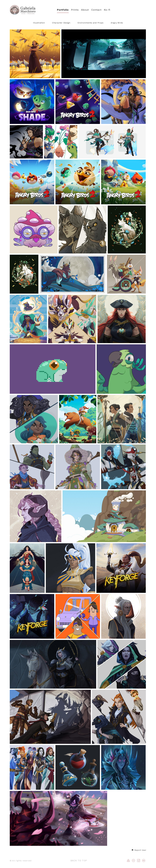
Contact (96, 10)
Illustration (39, 23)
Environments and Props (91, 23)
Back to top (79, 860)
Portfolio (63, 10)
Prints (75, 10)
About (85, 10)
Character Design (61, 23)
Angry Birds (117, 23)
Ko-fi (107, 10)
